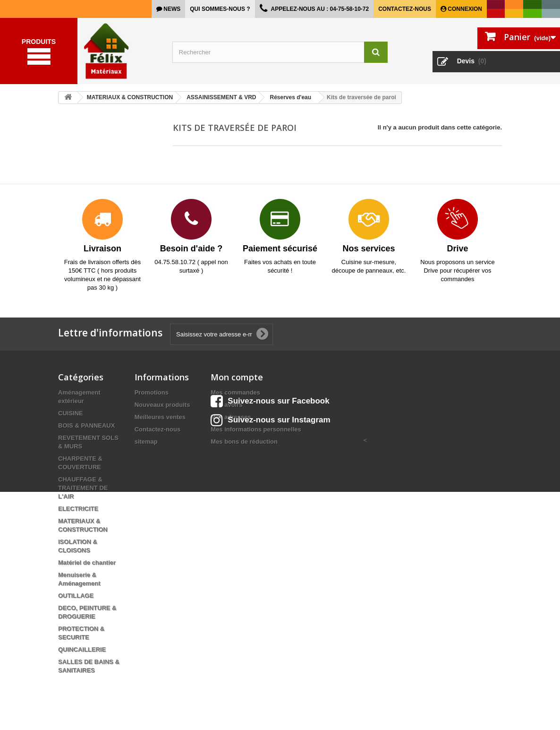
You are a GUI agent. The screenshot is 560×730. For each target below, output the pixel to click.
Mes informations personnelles (256, 429)
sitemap (146, 442)
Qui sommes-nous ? (220, 9)
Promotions (152, 392)
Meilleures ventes (160, 417)
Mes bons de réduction (244, 442)
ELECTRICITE (78, 509)
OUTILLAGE (76, 596)
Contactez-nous (405, 9)
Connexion (464, 9)
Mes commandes (235, 392)
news (171, 9)
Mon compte (237, 377)
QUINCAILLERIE (82, 649)
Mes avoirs (226, 405)
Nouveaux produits (162, 405)
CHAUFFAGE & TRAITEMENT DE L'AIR (83, 488)
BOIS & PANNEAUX (86, 425)
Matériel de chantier (87, 563)
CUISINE (71, 413)
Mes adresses (231, 417)
